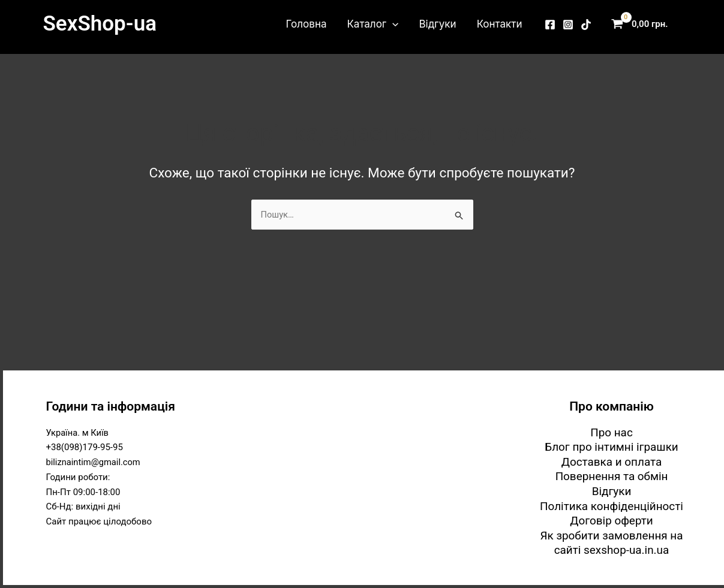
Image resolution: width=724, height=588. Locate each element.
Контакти (500, 24)
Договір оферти (612, 521)
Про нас (612, 431)
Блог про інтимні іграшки (612, 446)
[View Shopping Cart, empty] (642, 24)
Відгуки (437, 24)
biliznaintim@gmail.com (94, 462)
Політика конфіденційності (611, 506)
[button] (392, 24)
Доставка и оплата (612, 461)
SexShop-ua (100, 24)
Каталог (372, 24)
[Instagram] (568, 25)
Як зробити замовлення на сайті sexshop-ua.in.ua (612, 543)
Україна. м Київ (78, 432)
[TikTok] (586, 25)
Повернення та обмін (612, 476)
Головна (307, 24)
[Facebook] (550, 25)
